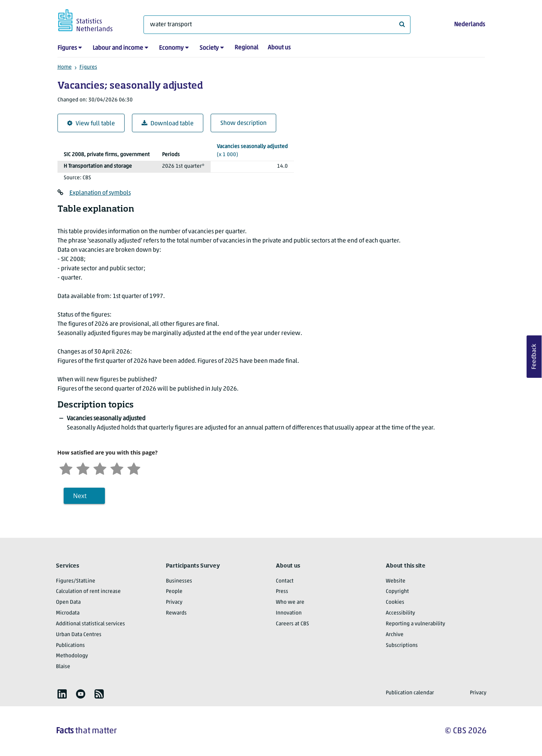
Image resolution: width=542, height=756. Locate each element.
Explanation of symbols (100, 193)
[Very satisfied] (134, 468)
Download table (168, 124)
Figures (67, 48)
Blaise (63, 667)
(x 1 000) (252, 150)
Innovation (289, 613)
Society (209, 48)
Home (65, 67)
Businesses (179, 581)
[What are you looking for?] (277, 25)
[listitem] (62, 694)
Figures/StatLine (76, 581)
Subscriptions (402, 646)
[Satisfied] (117, 468)
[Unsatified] (83, 468)
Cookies (395, 602)
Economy (171, 48)
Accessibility (400, 613)
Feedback (534, 357)
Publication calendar (410, 693)
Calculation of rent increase (88, 592)
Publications (70, 646)
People (174, 592)
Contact (285, 581)
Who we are (290, 602)
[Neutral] (100, 468)
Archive (395, 635)
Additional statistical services (90, 624)
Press (282, 592)
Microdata (68, 613)
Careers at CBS (292, 624)
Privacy (174, 602)
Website (396, 581)
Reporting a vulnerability (415, 624)
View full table (91, 124)
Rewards (176, 613)
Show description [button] (243, 123)
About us (279, 48)
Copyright (397, 592)
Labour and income (118, 48)
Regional (247, 48)
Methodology (72, 656)
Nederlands (469, 25)
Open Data (68, 602)
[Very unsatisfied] (66, 468)
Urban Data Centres (79, 635)
